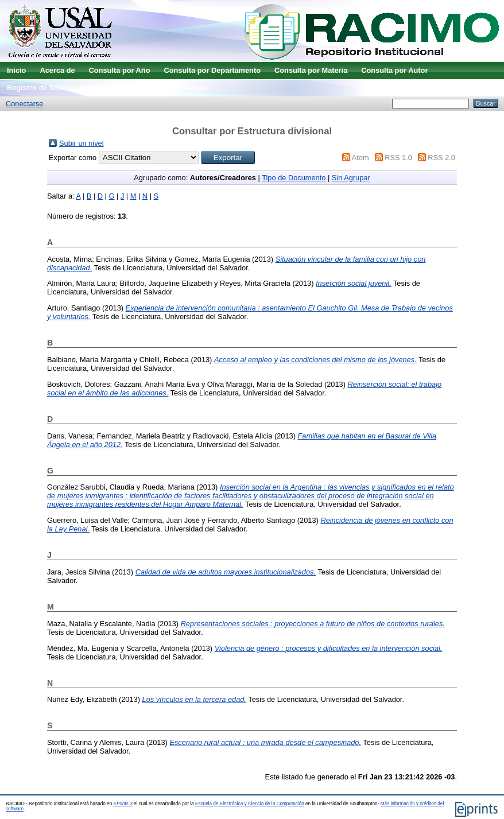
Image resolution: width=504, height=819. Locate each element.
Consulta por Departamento (212, 70)
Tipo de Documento (294, 178)
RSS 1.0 (398, 158)
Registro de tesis (36, 88)
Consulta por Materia (311, 70)
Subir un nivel (82, 143)
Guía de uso (101, 88)
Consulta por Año (120, 70)
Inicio (16, 70)
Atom (360, 158)
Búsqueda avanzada (171, 88)
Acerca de (57, 70)
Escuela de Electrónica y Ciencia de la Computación (250, 804)
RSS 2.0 (441, 158)
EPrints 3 (123, 804)
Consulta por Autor (394, 70)
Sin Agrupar (351, 178)
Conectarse (24, 104)
